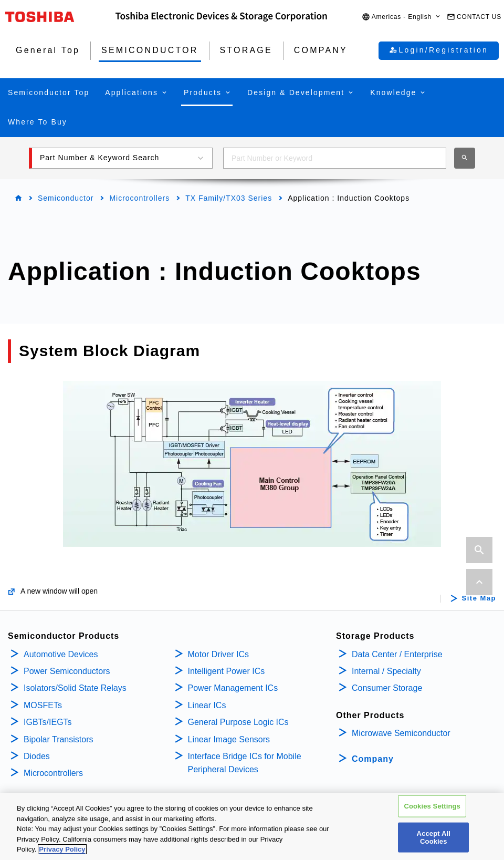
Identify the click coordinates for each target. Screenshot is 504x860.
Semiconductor (66, 198)
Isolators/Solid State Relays (75, 688)
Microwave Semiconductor (401, 733)
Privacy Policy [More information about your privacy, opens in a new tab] (62, 850)
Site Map (479, 598)
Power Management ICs (233, 688)
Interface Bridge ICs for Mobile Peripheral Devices (245, 763)
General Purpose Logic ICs (238, 722)
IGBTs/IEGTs (48, 722)
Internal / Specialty (386, 671)
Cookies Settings (432, 807)
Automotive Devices (61, 654)
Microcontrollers (139, 198)
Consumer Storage (387, 688)
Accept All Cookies (434, 838)
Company (373, 759)
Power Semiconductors (67, 671)
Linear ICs (207, 705)
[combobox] (335, 158)
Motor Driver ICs (218, 654)
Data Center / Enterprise (397, 654)
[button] (402, 17)
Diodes (37, 756)
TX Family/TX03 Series (229, 198)
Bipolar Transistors (59, 739)
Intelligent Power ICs (227, 671)
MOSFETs (43, 705)
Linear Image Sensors (229, 739)
